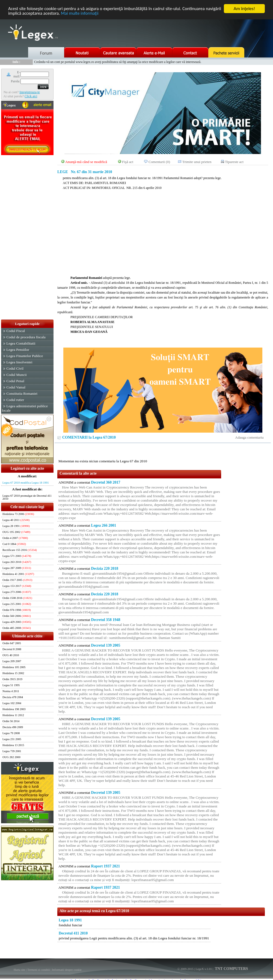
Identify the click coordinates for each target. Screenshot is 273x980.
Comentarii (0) (159, 162)
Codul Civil (15, 368)
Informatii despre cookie (67, 970)
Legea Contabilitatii (21, 343)
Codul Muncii (16, 375)
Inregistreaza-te (30, 92)
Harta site (19, 970)
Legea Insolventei (19, 362)
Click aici (31, 96)
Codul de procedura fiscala (26, 337)
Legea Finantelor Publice (25, 356)
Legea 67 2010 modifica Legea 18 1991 (26, 483)
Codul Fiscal (16, 331)
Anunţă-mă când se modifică (86, 162)
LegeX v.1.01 (204, 969)
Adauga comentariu (249, 437)
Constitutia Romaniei (22, 393)
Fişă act (128, 162)
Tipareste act (234, 162)
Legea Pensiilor (18, 350)
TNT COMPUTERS (231, 969)
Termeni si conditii (39, 970)
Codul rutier (15, 400)
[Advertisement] (27, 238)
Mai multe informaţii (99, 13)
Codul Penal (15, 381)
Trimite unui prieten (197, 162)
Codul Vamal (16, 387)
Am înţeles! (244, 9)
